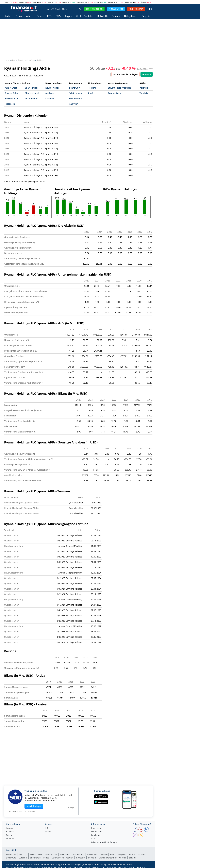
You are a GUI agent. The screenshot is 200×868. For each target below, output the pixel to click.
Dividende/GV (76, 98)
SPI (21, 2)
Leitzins (133, 858)
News (19, 16)
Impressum (97, 828)
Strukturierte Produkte (119, 88)
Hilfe (47, 828)
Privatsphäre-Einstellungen (104, 842)
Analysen (50, 93)
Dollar (127, 2)
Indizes (29, 16)
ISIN (26, 76)
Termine (92, 88)
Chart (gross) (31, 88)
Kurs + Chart (11, 88)
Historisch (10, 104)
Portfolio (144, 88)
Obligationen (131, 16)
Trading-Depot (115, 93)
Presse (9, 835)
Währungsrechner (108, 858)
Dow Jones (65, 855)
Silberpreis (35, 858)
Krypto (68, 16)
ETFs (50, 16)
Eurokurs (23, 858)
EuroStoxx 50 (51, 855)
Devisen (116, 16)
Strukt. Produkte (85, 16)
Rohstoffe (103, 16)
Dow (35, 2)
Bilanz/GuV (74, 88)
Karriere (10, 832)
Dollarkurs (11, 858)
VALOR (7, 76)
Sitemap (10, 839)
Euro (64, 2)
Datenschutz (97, 832)
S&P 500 (104, 855)
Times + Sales (11, 93)
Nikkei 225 (92, 855)
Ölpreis (123, 858)
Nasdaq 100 (79, 855)
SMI (6, 2)
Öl (142, 2)
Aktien (9, 16)
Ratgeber (147, 16)
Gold (96, 2)
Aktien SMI (11, 855)
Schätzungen (76, 93)
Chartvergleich (32, 93)
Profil (91, 93)
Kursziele (50, 98)
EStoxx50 (80, 2)
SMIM (33, 855)
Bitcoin (111, 2)
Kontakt (10, 828)
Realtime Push (32, 98)
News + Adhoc (52, 88)
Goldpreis (121, 855)
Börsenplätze (11, 98)
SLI (26, 855)
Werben (48, 832)
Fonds (40, 16)
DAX (49, 2)
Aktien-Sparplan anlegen (126, 74)
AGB (93, 839)
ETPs (58, 16)
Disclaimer (96, 835)
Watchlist (144, 93)
